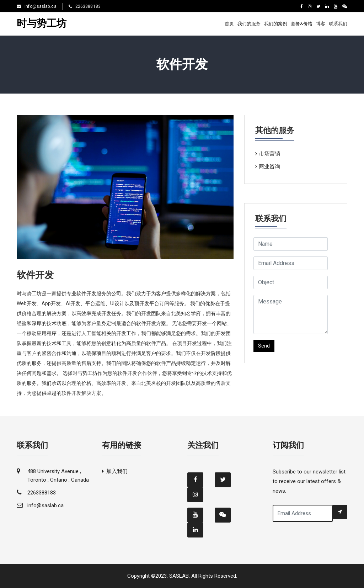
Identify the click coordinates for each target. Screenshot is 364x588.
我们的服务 (249, 24)
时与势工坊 (42, 24)
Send (264, 346)
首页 (229, 24)
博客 (321, 24)
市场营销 (269, 154)
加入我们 (117, 471)
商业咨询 (269, 166)
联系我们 (338, 24)
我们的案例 (276, 24)
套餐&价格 (302, 24)
